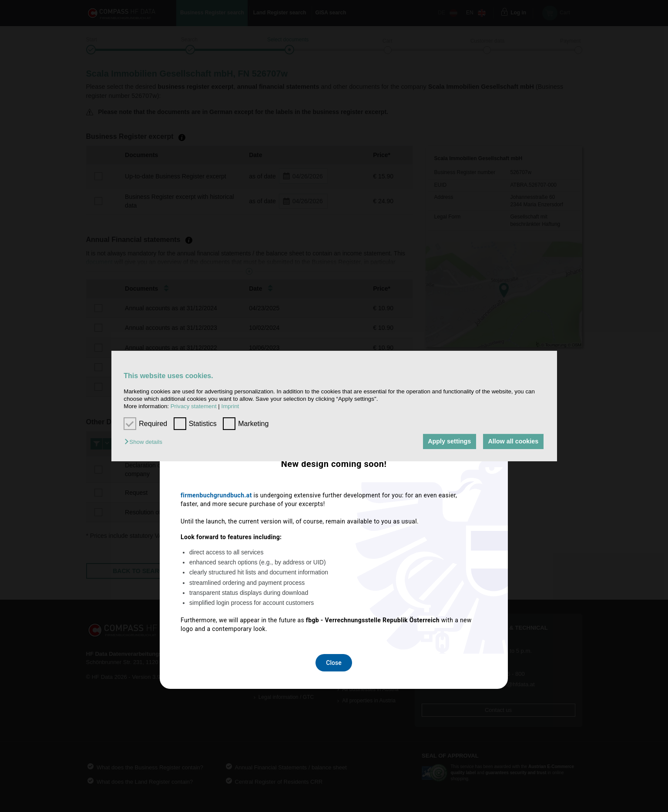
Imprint (230, 407)
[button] (145, 442)
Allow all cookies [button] (513, 442)
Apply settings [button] (449, 442)
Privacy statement (194, 407)
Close (334, 521)
